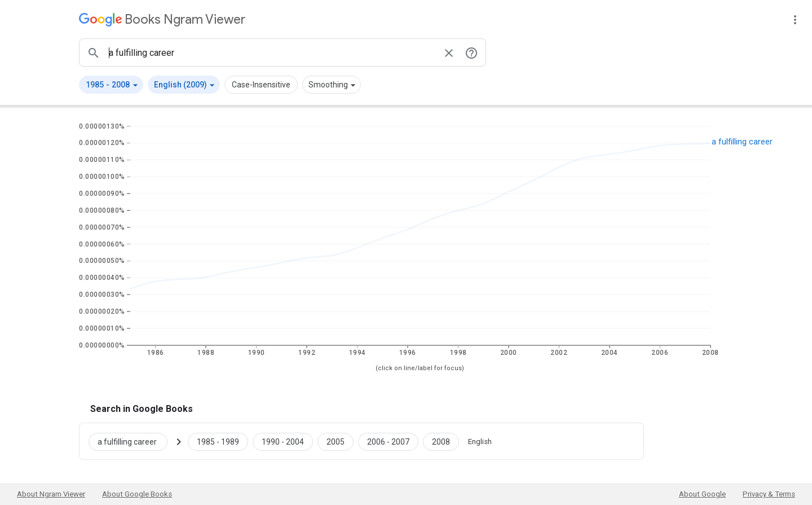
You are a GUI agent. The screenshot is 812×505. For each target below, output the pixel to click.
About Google (702, 494)
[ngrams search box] (271, 52)
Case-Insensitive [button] (261, 85)
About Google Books (137, 494)
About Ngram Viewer (51, 494)
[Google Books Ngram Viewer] (162, 19)
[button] (111, 85)
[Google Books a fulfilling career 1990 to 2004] (283, 441)
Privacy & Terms (769, 494)
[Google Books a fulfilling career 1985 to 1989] (218, 441)
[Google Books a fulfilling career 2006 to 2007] (388, 441)
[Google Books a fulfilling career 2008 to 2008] (441, 441)
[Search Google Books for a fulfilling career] (133, 441)
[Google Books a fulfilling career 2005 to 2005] (336, 441)
